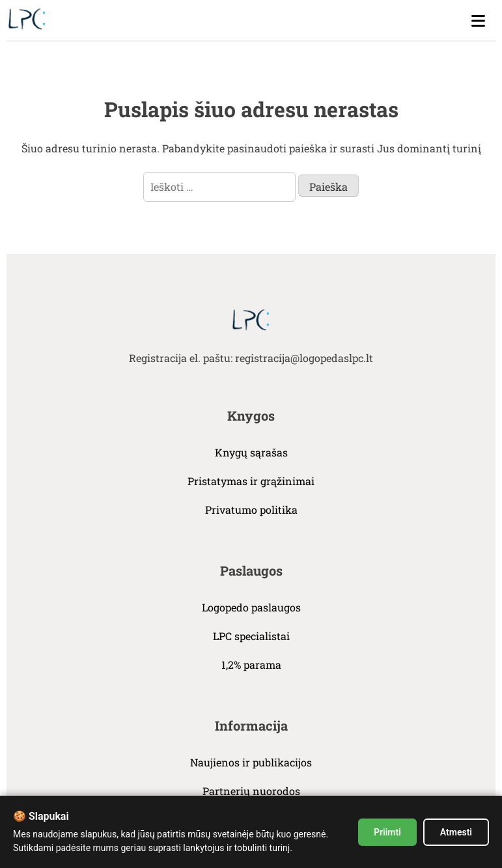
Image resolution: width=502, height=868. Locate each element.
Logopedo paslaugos (251, 607)
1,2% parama (251, 665)
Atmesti (456, 832)
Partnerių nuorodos (251, 791)
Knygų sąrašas (251, 452)
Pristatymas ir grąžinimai (251, 481)
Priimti (387, 832)
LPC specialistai (251, 636)
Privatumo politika (251, 510)
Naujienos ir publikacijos (251, 762)
